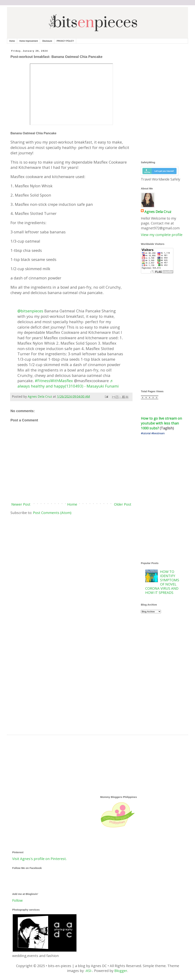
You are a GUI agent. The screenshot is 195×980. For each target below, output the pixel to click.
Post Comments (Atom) (52, 513)
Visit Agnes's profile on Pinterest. (39, 859)
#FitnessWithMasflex (54, 381)
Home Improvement (29, 41)
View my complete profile (162, 235)
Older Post (123, 504)
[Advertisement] (71, 545)
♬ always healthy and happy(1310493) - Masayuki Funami (68, 383)
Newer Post (21, 504)
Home (12, 41)
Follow (17, 900)
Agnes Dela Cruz (158, 212)
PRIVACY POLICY (65, 41)
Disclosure (47, 41)
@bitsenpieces (30, 311)
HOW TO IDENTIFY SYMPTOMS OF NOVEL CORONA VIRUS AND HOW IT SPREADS (162, 582)
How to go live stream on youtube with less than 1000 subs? (162, 423)
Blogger (121, 971)
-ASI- (89, 971)
